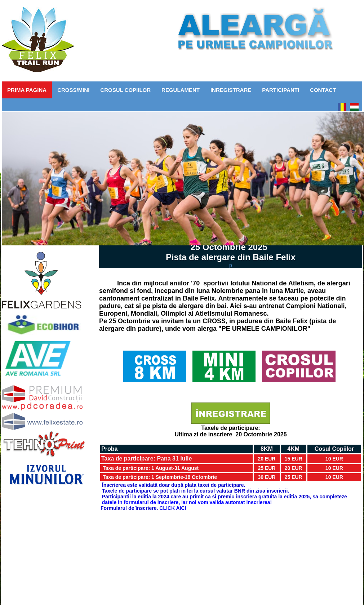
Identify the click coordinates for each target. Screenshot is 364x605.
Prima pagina (27, 90)
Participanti (281, 90)
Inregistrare (231, 90)
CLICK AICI (173, 508)
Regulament (181, 90)
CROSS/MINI (73, 90)
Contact (323, 90)
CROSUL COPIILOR (125, 90)
